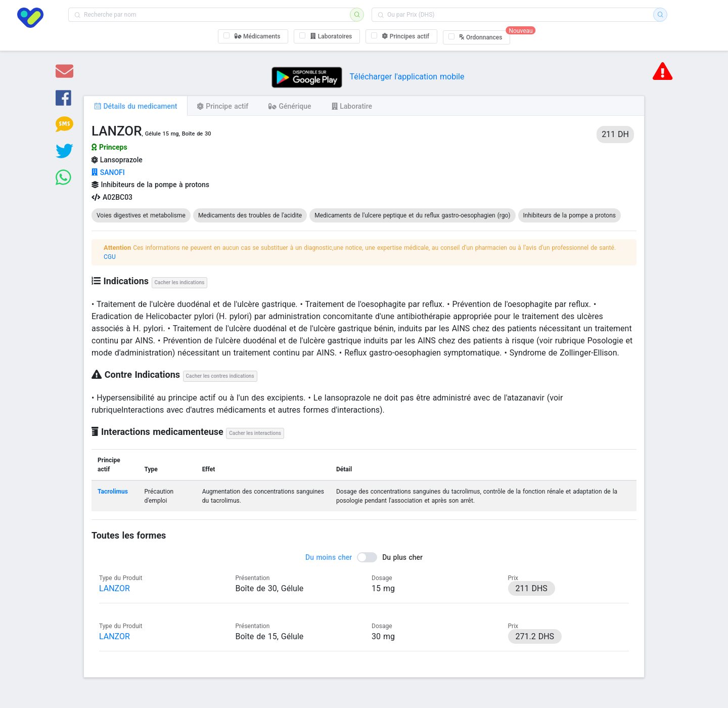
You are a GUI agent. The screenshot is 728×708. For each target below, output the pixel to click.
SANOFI (108, 172)
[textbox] (212, 15)
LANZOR (115, 588)
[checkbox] (253, 36)
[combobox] (212, 15)
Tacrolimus (113, 492)
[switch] (364, 557)
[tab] (135, 106)
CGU (110, 257)
